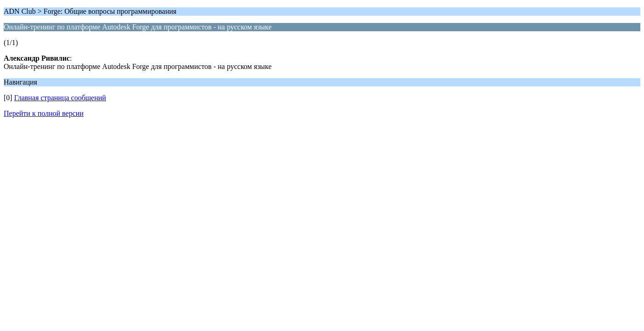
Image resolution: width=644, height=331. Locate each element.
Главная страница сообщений (60, 98)
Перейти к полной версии (44, 113)
